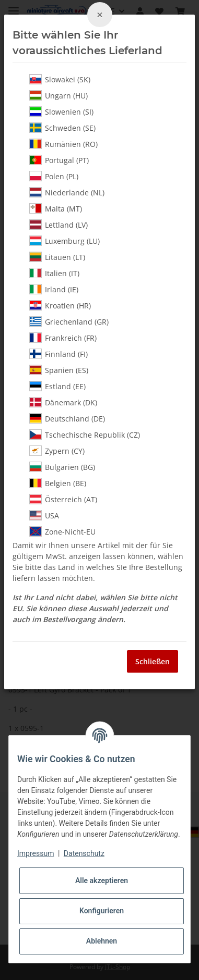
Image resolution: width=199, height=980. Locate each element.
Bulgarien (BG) (62, 467)
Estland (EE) (57, 386)
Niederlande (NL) (67, 192)
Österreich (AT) (63, 499)
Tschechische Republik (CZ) (85, 435)
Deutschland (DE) (67, 418)
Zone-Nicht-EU (62, 531)
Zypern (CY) (57, 451)
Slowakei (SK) (60, 79)
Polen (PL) (54, 176)
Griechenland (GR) (69, 321)
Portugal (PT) (59, 160)
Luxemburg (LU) (65, 241)
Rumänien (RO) (63, 144)
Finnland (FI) (58, 354)
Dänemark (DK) (63, 402)
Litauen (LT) (57, 257)
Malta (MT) (56, 208)
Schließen (153, 661)
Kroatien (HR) (60, 305)
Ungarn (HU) (58, 95)
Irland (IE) (54, 289)
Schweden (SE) (62, 128)
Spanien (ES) (59, 370)
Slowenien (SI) (61, 111)
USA (44, 515)
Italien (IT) (54, 273)
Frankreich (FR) (63, 338)
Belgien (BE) (58, 483)
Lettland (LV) (58, 225)
